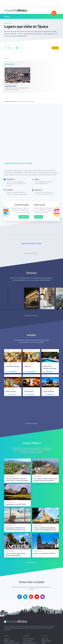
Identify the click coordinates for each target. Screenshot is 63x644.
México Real (45, 639)
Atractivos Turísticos (29, 639)
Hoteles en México (9, 641)
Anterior (6, 58)
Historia (44, 643)
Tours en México (27, 641)
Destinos (19, 101)
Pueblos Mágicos (46, 641)
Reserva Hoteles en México (12, 643)
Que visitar (8, 23)
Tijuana (7, 16)
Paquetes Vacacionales (29, 643)
